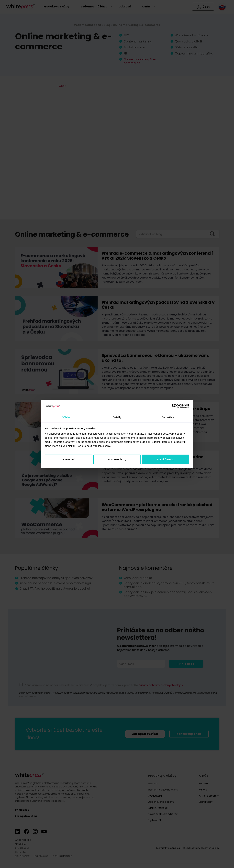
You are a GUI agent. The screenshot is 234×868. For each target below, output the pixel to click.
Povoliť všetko (166, 459)
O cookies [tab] (168, 417)
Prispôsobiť (117, 459)
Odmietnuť (68, 459)
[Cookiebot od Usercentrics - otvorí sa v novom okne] (175, 406)
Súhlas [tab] (66, 417)
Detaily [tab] (117, 417)
